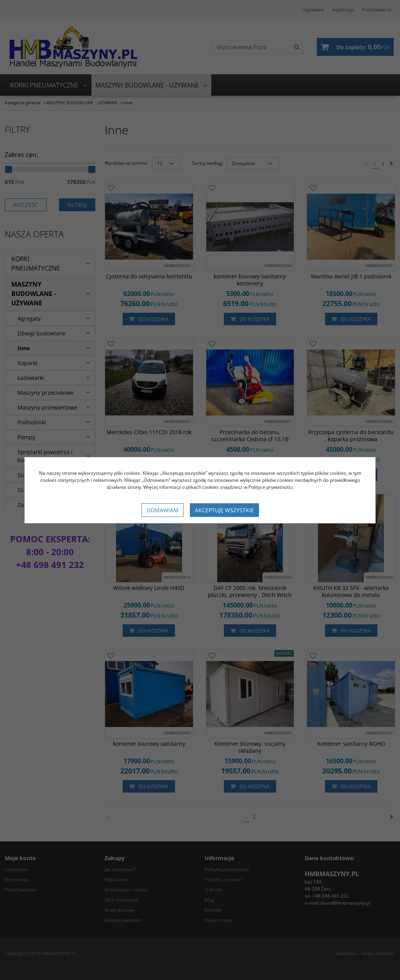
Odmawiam (162, 510)
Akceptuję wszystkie (224, 510)
